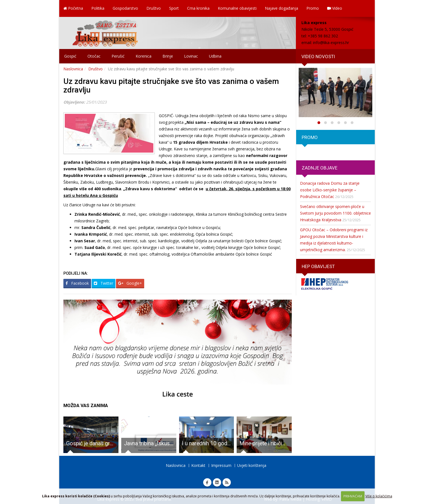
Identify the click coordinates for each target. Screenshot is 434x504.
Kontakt (198, 465)
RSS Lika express (227, 482)
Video (335, 8)
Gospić (70, 56)
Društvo (154, 8)
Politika (98, 8)
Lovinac (191, 56)
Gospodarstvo (125, 8)
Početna (73, 8)
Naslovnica (73, 69)
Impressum (221, 465)
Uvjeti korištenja (252, 465)
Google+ (130, 283)
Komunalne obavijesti (237, 8)
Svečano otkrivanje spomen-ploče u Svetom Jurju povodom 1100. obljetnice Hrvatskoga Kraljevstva (335, 213)
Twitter (104, 283)
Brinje (168, 56)
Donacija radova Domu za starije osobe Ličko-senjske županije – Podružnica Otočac (330, 190)
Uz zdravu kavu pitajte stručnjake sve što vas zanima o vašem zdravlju (171, 86)
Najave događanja (281, 8)
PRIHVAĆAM (353, 496)
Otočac (94, 56)
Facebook (77, 283)
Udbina (215, 56)
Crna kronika (198, 8)
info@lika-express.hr (331, 43)
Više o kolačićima (379, 496)
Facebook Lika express (207, 482)
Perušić (118, 56)
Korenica (144, 56)
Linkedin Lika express (217, 482)
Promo (313, 8)
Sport (174, 8)
